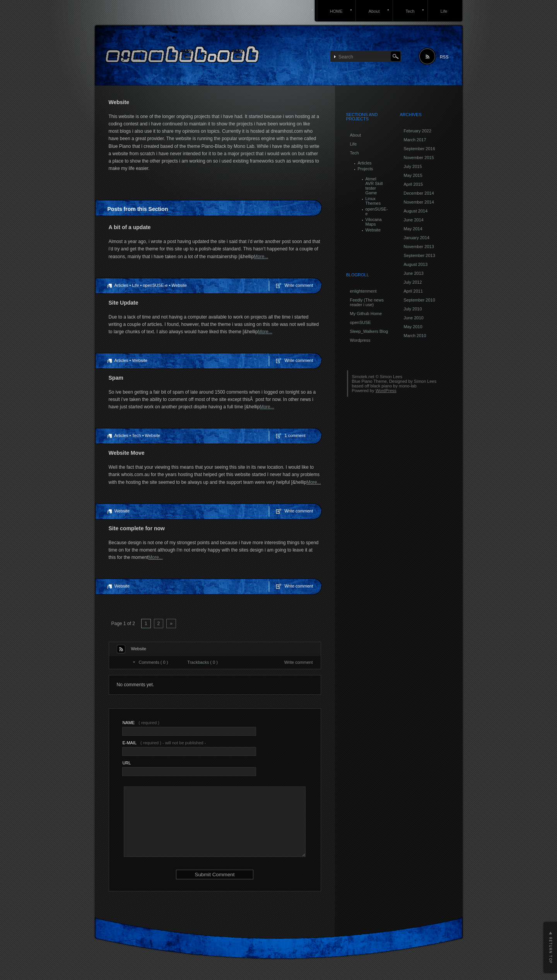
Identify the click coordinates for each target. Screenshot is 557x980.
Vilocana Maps (374, 222)
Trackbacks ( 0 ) (202, 662)
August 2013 (416, 264)
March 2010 (415, 336)
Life (444, 11)
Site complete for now (137, 528)
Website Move (127, 453)
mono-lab (408, 386)
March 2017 (415, 140)
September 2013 (419, 255)
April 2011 (413, 291)
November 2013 (419, 247)
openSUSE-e (155, 285)
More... (261, 257)
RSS (444, 57)
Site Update (124, 303)
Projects (366, 169)
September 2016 (419, 149)
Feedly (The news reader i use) (367, 302)
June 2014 (414, 220)
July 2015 (413, 166)
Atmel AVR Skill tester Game (374, 186)
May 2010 (413, 327)
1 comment (295, 435)
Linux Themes (373, 201)
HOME (336, 11)
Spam (116, 378)
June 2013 (414, 273)
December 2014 (419, 193)
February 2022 (418, 131)
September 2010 (419, 300)
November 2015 (419, 158)
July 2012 (413, 282)
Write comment (299, 285)
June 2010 (414, 318)
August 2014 (416, 211)
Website (179, 285)
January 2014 (417, 238)
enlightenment (363, 291)
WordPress (386, 391)
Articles (121, 285)
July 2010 (413, 309)
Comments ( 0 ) (154, 662)
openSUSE (361, 322)
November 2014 (419, 202)
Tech (410, 11)
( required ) (141, 723)
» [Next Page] (171, 624)
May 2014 (413, 229)
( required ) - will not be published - (164, 743)
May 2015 (413, 175)
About (374, 11)
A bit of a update (130, 227)
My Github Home (366, 314)
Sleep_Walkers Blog (369, 331)
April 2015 (413, 184)
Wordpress (360, 340)
